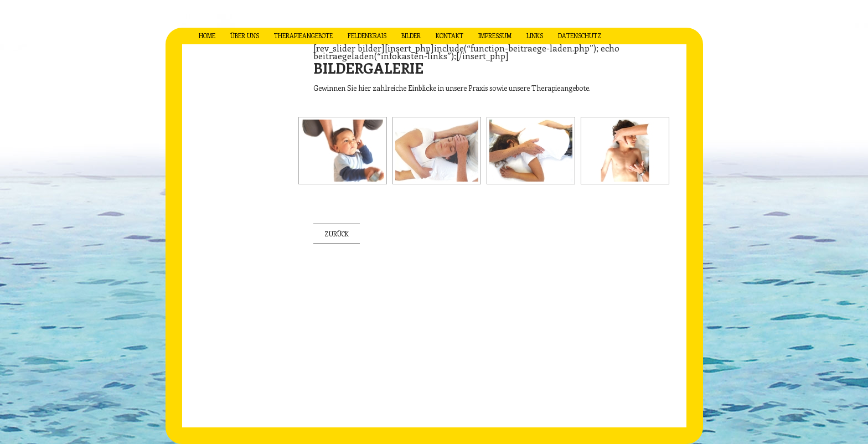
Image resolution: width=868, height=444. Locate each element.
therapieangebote (303, 36)
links (535, 36)
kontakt (449, 36)
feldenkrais (367, 36)
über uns (245, 36)
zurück (337, 234)
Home (207, 36)
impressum (495, 36)
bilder (411, 36)
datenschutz (580, 36)
